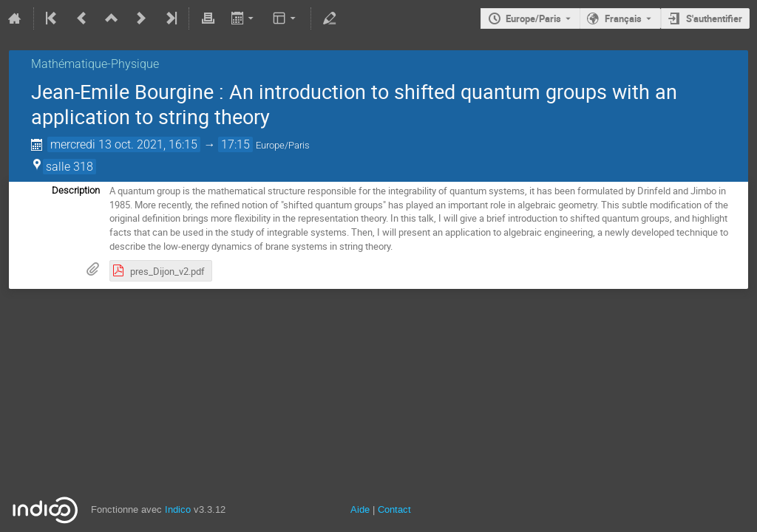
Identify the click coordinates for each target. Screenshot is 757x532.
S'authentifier (714, 18)
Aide (360, 509)
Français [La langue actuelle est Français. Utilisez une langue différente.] (623, 18)
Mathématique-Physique (95, 64)
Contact (394, 509)
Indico (178, 509)
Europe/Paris (533, 18)
